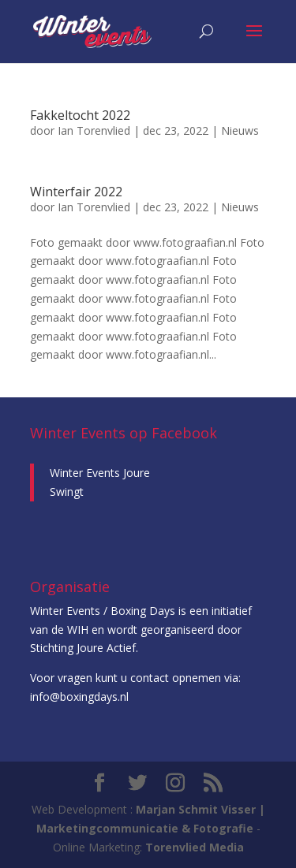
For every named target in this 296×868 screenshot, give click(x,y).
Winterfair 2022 (76, 192)
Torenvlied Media (195, 847)
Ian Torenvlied (94, 130)
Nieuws (240, 130)
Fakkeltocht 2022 (80, 115)
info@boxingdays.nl (79, 697)
